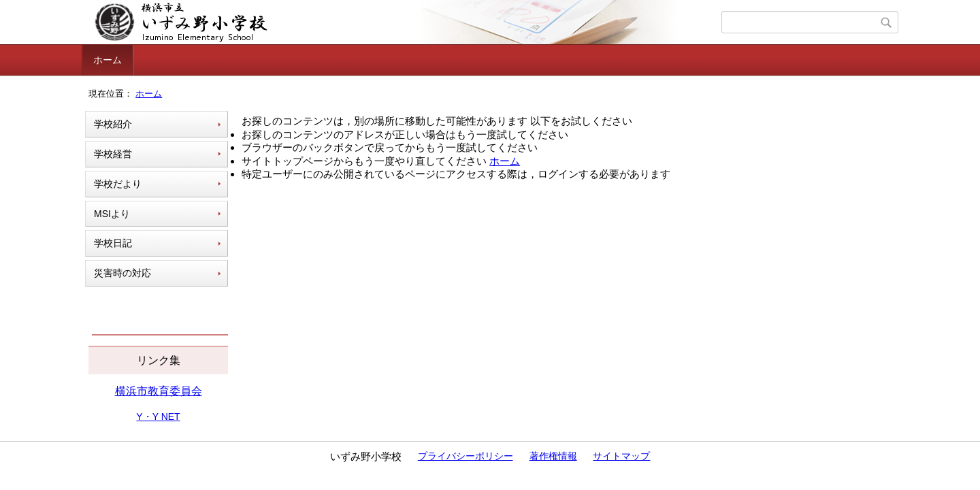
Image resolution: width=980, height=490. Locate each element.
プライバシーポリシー (465, 456)
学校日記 (113, 243)
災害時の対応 (122, 273)
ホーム (108, 60)
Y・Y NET (158, 416)
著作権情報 (553, 456)
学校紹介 (113, 124)
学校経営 (113, 154)
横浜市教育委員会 (159, 391)
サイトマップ (621, 456)
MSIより (112, 214)
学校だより (118, 184)
